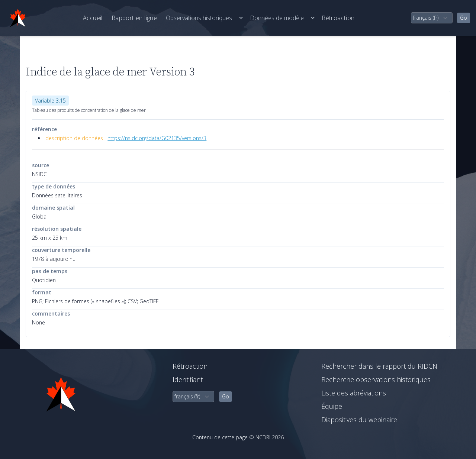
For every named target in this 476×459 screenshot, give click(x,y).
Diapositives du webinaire (359, 420)
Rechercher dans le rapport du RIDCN (379, 366)
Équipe (332, 406)
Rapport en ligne (134, 18)
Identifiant (188, 379)
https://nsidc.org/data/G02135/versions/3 (157, 138)
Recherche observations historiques (376, 379)
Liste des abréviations (354, 393)
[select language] (432, 18)
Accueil (93, 18)
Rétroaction (338, 18)
